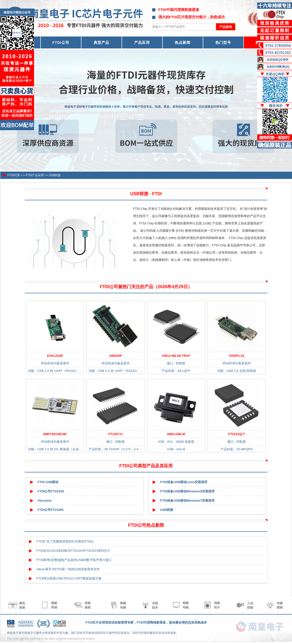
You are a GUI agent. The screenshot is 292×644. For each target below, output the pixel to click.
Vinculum (45, 501)
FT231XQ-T (237, 434)
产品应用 (142, 42)
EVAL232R (55, 356)
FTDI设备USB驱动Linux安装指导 (184, 482)
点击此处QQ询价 (278, 60)
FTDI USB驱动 (48, 482)
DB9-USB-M (176, 434)
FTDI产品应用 (35, 175)
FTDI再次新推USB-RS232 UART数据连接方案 (69, 578)
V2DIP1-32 (237, 356)
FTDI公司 (61, 42)
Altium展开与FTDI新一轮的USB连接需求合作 (68, 569)
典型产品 (101, 42)
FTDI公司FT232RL (51, 510)
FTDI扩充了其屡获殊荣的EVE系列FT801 (65, 541)
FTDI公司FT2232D (51, 491)
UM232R (115, 356)
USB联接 (55, 175)
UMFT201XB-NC (55, 434)
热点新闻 (183, 42)
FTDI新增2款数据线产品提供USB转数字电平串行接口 (74, 560)
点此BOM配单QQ (278, 67)
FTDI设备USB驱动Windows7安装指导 (188, 501)
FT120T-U (116, 434)
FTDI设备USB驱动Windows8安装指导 (188, 491)
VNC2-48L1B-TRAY (176, 356)
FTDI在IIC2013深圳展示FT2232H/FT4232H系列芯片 (73, 551)
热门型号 (223, 42)
